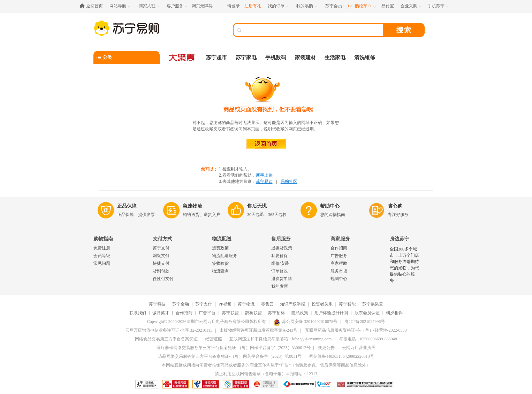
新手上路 (264, 175)
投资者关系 (322, 304)
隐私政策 (300, 313)
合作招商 (339, 248)
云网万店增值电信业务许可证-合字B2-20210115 (169, 330)
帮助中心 (330, 206)
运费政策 (220, 248)
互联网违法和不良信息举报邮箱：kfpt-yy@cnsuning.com (280, 339)
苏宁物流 (246, 304)
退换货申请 (282, 279)
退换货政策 (282, 248)
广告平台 (207, 313)
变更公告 (326, 348)
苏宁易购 (264, 181)
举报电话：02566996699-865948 (368, 339)
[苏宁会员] (334, 6)
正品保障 (127, 206)
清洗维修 (365, 57)
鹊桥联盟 (253, 313)
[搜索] (313, 30)
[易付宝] (388, 6)
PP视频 (225, 304)
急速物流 (192, 206)
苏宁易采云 (373, 304)
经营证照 (214, 339)
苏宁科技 (157, 304)
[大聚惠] (182, 57)
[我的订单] (279, 6)
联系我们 (138, 313)
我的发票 (280, 286)
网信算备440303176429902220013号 (342, 356)
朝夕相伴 (394, 313)
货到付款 (161, 271)
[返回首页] (93, 6)
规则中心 (339, 279)
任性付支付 (163, 279)
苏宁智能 (347, 304)
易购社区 (289, 181)
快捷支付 (161, 263)
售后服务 (281, 239)
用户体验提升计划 (331, 313)
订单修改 (280, 271)
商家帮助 (339, 263)
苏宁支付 (161, 248)
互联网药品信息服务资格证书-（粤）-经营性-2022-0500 (356, 330)
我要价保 (280, 256)
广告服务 (339, 256)
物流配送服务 (225, 256)
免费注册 (102, 248)
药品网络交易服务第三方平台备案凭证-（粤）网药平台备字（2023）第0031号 (230, 356)
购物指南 (103, 239)
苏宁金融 (181, 304)
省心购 (395, 206)
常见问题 (102, 263)
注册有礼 (253, 6)
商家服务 (340, 239)
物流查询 (220, 271)
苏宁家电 (246, 57)
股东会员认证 (367, 313)
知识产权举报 (292, 304)
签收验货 (220, 263)
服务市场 (339, 271)
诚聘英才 (161, 313)
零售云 (267, 304)
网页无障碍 (202, 6)
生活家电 (335, 57)
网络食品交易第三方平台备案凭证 (166, 339)
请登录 (234, 6)
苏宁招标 (276, 313)
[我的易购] (307, 6)
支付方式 (162, 239)
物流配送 (222, 239)
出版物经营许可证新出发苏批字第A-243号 (259, 330)
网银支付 (161, 256)
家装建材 (305, 57)
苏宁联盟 (230, 313)
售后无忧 (257, 206)
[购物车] (362, 6)
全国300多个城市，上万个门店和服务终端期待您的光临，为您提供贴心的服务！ (404, 265)
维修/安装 (280, 263)
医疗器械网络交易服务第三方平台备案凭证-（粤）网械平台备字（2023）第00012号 (234, 348)
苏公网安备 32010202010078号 (305, 322)
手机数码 (276, 57)
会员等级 (102, 256)
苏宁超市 (216, 57)
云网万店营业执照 (359, 348)
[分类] (127, 57)
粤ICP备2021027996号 (365, 322)
